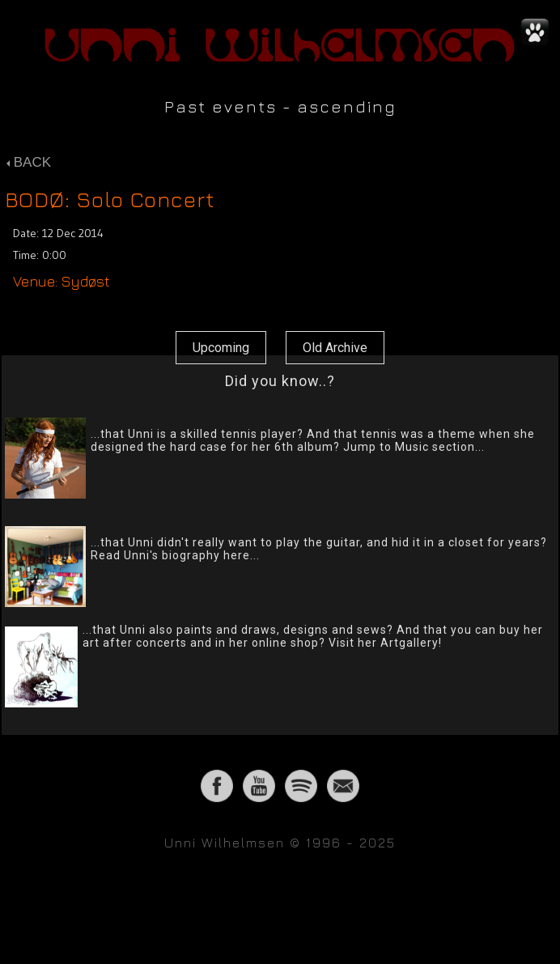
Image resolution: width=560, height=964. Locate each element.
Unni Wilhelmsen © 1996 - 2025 (280, 843)
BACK (29, 162)
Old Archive (335, 348)
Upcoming (221, 348)
